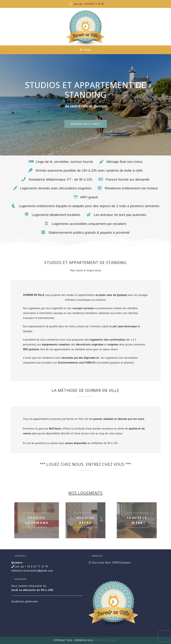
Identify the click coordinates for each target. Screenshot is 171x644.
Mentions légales (106, 640)
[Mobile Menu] (85, 50)
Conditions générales (25, 601)
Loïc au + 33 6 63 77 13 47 (89, 4)
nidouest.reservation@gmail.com (32, 571)
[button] (86, 124)
